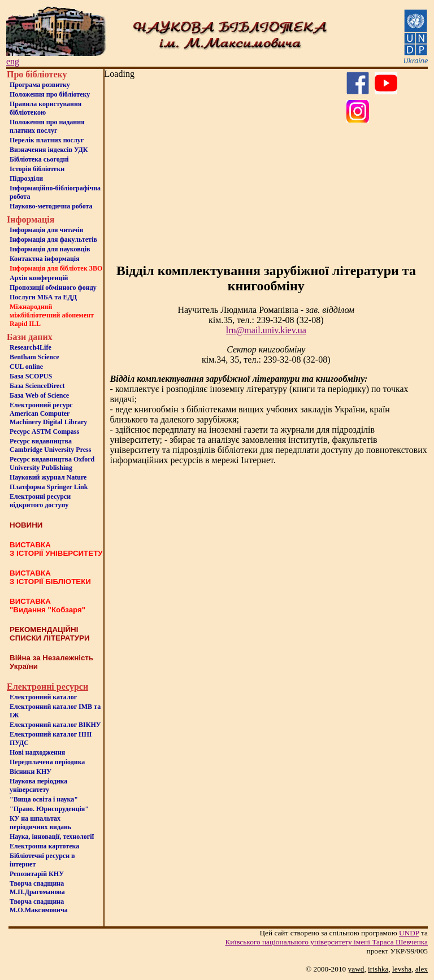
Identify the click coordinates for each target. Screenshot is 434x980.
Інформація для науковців (50, 249)
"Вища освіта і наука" (44, 799)
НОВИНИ (26, 525)
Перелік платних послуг (47, 140)
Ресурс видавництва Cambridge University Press (50, 445)
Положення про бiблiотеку (50, 94)
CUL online (26, 367)
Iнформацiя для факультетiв (53, 239)
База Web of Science (39, 395)
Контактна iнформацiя (45, 259)
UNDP (409, 933)
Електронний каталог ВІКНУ (55, 725)
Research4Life (31, 347)
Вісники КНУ (31, 772)
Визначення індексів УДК (49, 150)
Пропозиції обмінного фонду (53, 288)
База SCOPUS (31, 376)
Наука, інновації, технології (52, 837)
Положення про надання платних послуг (47, 126)
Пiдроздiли (26, 178)
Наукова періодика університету (38, 785)
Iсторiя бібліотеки (37, 169)
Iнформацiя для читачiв (46, 230)
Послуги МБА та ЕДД (43, 297)
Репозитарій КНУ (37, 874)
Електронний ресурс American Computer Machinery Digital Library (48, 413)
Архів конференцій (39, 278)
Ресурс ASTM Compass (44, 432)
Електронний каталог (43, 697)
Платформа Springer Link (49, 487)
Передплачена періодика (47, 762)
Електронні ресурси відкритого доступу (40, 501)
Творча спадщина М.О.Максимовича (39, 906)
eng (13, 61)
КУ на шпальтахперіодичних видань (40, 823)
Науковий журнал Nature (48, 477)
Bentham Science (34, 357)
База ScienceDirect (37, 386)
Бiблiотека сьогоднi (39, 159)
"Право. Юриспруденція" (49, 809)
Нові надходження (37, 752)
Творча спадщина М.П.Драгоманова (37, 888)
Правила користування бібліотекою (45, 108)
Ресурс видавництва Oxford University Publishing (52, 463)
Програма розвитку (40, 85)
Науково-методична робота (51, 206)
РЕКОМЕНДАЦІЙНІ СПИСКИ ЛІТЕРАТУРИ (50, 634)
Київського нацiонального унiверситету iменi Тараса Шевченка (326, 942)
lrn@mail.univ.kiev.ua (266, 330)
